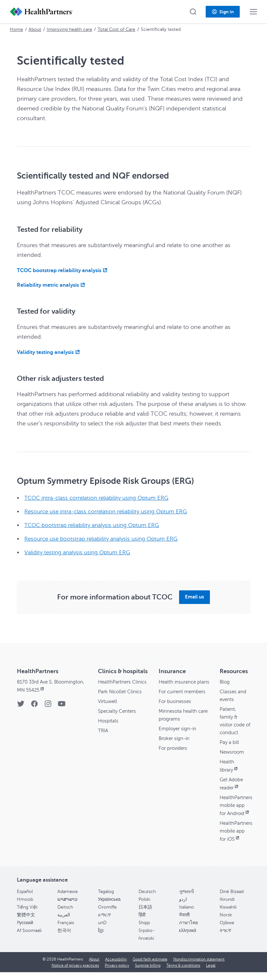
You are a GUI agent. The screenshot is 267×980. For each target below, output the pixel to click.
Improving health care (69, 29)
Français (66, 930)
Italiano (187, 915)
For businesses (176, 709)
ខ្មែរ (101, 938)
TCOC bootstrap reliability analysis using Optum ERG (94, 525)
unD (102, 930)
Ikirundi (227, 907)
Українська (109, 907)
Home (16, 29)
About (35, 29)
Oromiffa (107, 915)
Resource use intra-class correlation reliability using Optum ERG (109, 511)
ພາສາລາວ (67, 907)
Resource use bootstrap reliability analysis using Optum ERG (104, 539)
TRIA (103, 738)
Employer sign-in (179, 736)
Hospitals (109, 729)
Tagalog (106, 899)
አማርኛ (104, 923)
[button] (193, 12)
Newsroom (233, 752)
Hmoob (25, 907)
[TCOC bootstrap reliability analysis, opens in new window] (63, 270)
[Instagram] (48, 706)
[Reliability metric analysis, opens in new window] (52, 285)
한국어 (64, 938)
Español (25, 899)
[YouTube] (62, 706)
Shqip (144, 930)
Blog (225, 682)
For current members (184, 699)
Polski (144, 907)
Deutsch (147, 899)
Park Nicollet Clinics (122, 699)
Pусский (25, 930)
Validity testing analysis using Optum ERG (79, 552)
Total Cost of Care (116, 29)
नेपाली (184, 923)
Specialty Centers (118, 719)
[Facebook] (34, 706)
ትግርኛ (225, 938)
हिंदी (142, 923)
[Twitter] (21, 706)
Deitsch (65, 915)
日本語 (145, 915)
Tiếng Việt (27, 915)
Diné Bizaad (232, 899)
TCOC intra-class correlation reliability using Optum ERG (99, 498)
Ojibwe (227, 930)
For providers (174, 756)
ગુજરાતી (187, 899)
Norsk (226, 923)
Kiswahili (228, 915)
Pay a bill (230, 742)
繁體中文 (26, 923)
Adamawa (67, 899)
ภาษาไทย (188, 930)
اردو (183, 907)
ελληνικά (188, 938)
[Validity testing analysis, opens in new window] (49, 352)
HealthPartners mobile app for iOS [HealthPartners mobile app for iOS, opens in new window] (237, 839)
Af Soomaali (29, 938)
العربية (64, 923)
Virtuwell (108, 709)
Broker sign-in (175, 746)
